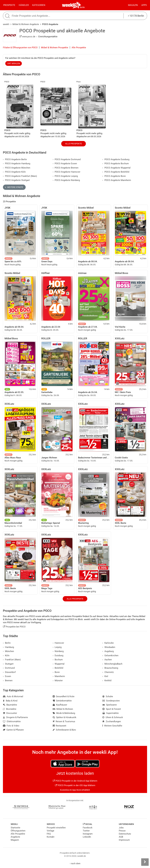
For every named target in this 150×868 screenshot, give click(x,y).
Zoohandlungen (112, 721)
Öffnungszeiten (18, 831)
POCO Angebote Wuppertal (116, 168)
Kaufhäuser (60, 705)
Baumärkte (10, 705)
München (8, 651)
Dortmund (9, 668)
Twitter (86, 831)
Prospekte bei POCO (14, 627)
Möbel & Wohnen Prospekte (55, 48)
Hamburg (8, 647)
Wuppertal (59, 664)
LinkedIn (87, 837)
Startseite (15, 828)
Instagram (88, 834)
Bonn (56, 672)
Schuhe (108, 696)
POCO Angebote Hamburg (17, 164)
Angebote (15, 837)
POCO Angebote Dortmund (67, 159)
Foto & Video (11, 726)
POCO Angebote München (17, 168)
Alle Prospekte (79, 48)
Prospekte (9, 5)
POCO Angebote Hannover (67, 172)
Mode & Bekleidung (64, 713)
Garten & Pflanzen (13, 730)
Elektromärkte (12, 721)
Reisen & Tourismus (64, 721)
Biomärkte (10, 709)
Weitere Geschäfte (112, 726)
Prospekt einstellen (56, 828)
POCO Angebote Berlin (15, 159)
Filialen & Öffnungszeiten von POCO (20, 48)
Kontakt (51, 837)
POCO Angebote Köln (14, 172)
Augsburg (108, 651)
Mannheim (59, 676)
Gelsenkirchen (110, 655)
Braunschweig (110, 668)
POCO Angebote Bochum (116, 164)
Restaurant (60, 726)
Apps (144, 5)
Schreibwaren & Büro (64, 730)
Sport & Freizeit (112, 709)
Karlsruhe (108, 643)
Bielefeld (58, 668)
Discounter (10, 713)
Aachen (107, 660)
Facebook (88, 828)
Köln (6, 655)
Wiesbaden (109, 647)
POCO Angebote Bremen (66, 168)
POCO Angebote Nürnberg (66, 180)
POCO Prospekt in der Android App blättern (75, 781)
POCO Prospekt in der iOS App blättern (75, 785)
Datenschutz (125, 834)
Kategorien (39, 5)
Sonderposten (111, 701)
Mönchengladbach (112, 664)
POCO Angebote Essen (65, 164)
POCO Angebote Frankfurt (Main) (20, 176)
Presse (122, 831)
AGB (121, 837)
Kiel (105, 676)
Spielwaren (110, 705)
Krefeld (107, 681)
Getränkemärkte (62, 701)
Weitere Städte (14, 187)
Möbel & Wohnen (63, 709)
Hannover (58, 643)
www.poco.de (27, 37)
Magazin (133, 5)
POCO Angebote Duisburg (116, 159)
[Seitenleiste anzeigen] (145, 862)
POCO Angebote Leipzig (65, 176)
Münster (58, 681)
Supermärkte (111, 713)
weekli (6, 24)
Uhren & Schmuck (113, 717)
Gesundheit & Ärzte (64, 696)
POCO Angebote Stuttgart (16, 180)
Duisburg (58, 655)
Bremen (8, 681)
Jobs (121, 828)
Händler (24, 5)
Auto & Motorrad (13, 696)
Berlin (82, 7)
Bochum (58, 660)
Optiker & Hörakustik (65, 717)
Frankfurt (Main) (12, 660)
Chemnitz (108, 672)
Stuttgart (8, 664)
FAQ (49, 834)
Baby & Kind (10, 701)
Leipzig (57, 647)
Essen (7, 676)
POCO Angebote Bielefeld (116, 172)
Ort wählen (14, 63)
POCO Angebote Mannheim (117, 180)
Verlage (50, 831)
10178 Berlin (136, 16)
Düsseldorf (9, 672)
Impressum (124, 840)
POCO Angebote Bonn (114, 176)
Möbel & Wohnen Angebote (26, 24)
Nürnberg (58, 651)
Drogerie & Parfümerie (15, 717)
